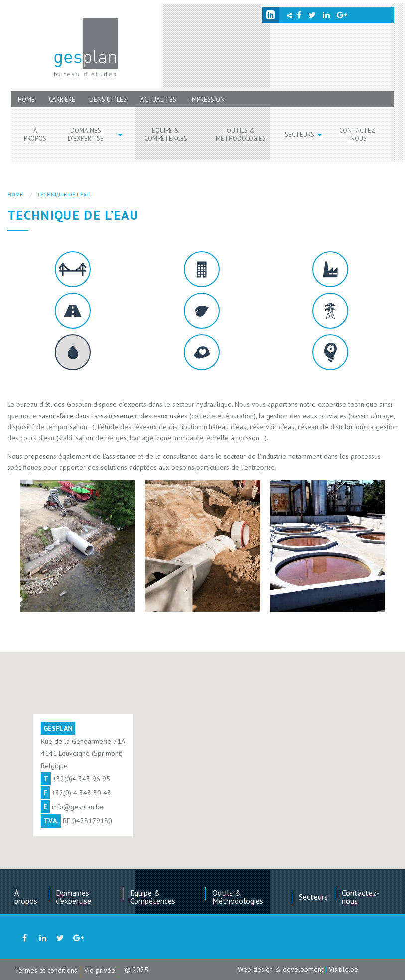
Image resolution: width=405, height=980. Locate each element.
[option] (77, 546)
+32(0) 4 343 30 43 (81, 793)
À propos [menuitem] (35, 134)
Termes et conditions (46, 970)
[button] (77, 546)
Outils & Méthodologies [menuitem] (241, 134)
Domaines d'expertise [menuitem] (86, 134)
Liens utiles (108, 99)
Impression (207, 99)
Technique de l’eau (63, 195)
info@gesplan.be (78, 807)
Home (26, 99)
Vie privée (100, 970)
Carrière (62, 99)
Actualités (158, 99)
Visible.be (343, 969)
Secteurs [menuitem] (300, 134)
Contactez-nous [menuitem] (358, 134)
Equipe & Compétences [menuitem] (166, 134)
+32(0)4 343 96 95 (81, 779)
